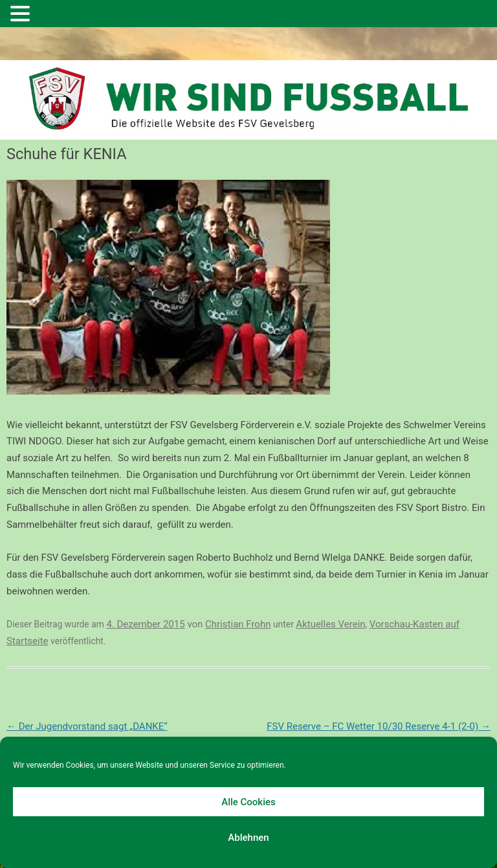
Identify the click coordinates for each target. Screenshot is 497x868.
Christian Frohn (238, 624)
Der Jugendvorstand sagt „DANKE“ (87, 726)
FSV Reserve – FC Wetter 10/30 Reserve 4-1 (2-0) (379, 726)
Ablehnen (248, 838)
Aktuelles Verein (330, 624)
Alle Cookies (248, 802)
